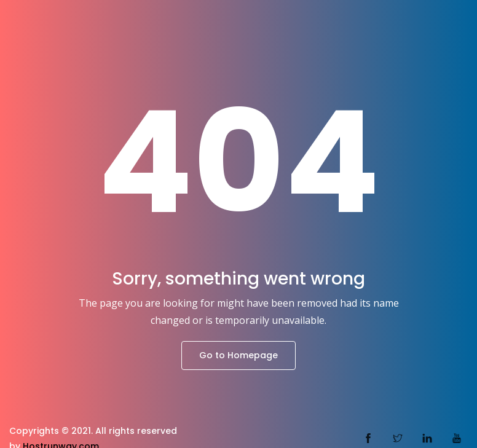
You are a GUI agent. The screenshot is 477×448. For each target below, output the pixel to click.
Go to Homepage (238, 355)
